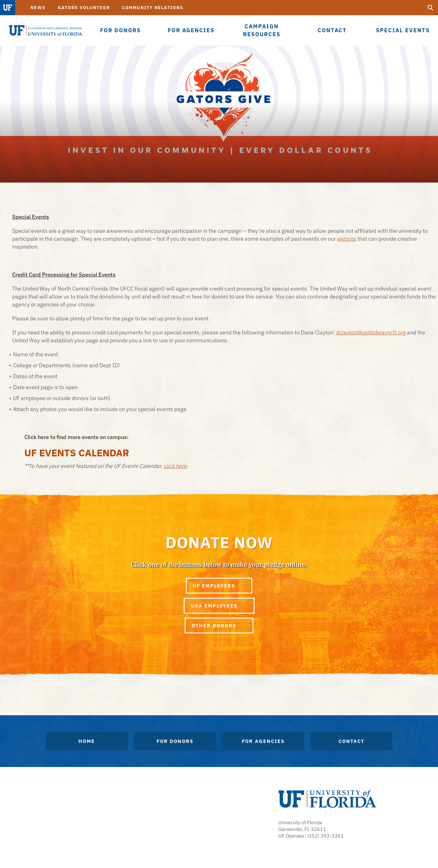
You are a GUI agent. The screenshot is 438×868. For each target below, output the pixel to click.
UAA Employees (219, 606)
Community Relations (153, 8)
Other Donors (219, 626)
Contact (351, 741)
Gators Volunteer (84, 8)
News (38, 8)
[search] (430, 8)
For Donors (175, 741)
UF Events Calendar (77, 453)
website (347, 239)
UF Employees (219, 586)
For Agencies (263, 741)
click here (175, 466)
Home (87, 741)
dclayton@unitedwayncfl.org (371, 332)
